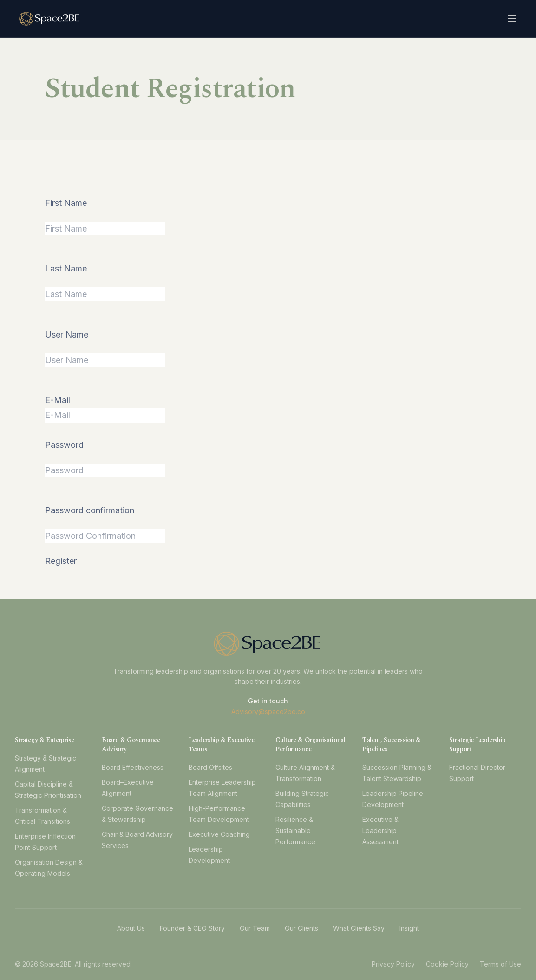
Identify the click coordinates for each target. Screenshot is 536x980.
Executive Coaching (219, 834)
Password (64, 445)
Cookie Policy (447, 964)
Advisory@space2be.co (268, 712)
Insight (409, 928)
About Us (131, 928)
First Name (66, 203)
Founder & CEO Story (192, 928)
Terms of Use (500, 964)
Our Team (255, 928)
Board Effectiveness (133, 767)
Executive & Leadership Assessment (380, 831)
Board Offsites (210, 767)
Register (61, 561)
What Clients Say (359, 928)
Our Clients (301, 928)
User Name (67, 334)
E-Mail (58, 400)
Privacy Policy (393, 964)
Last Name (66, 268)
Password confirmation (90, 510)
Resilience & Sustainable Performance (295, 831)
